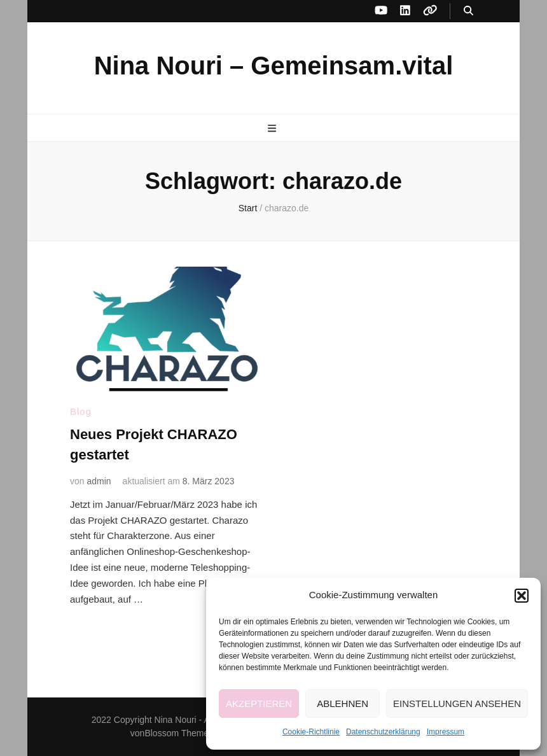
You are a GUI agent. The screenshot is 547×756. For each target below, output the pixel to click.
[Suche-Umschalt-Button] (468, 11)
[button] (522, 596)
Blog (81, 411)
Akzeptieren (259, 703)
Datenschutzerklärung (383, 732)
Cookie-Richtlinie (311, 732)
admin (99, 481)
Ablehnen (343, 703)
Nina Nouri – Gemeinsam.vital (274, 66)
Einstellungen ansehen (457, 703)
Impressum (446, 732)
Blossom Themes (179, 733)
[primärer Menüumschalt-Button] (273, 129)
